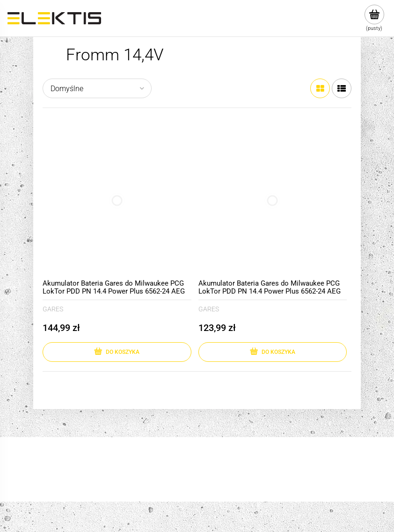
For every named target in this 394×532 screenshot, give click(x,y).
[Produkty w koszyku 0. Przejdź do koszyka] (374, 18)
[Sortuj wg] (97, 88)
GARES (53, 309)
